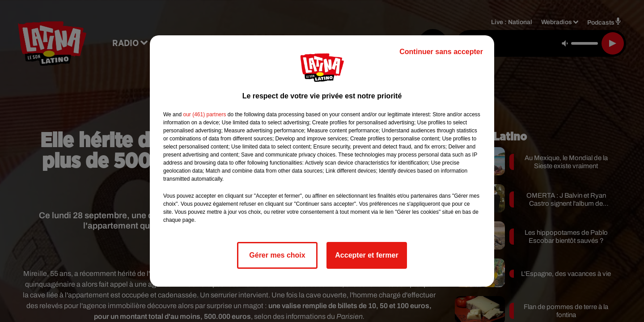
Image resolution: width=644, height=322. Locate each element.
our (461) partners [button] (204, 114)
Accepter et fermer (366, 255)
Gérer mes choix (277, 255)
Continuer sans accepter (441, 52)
